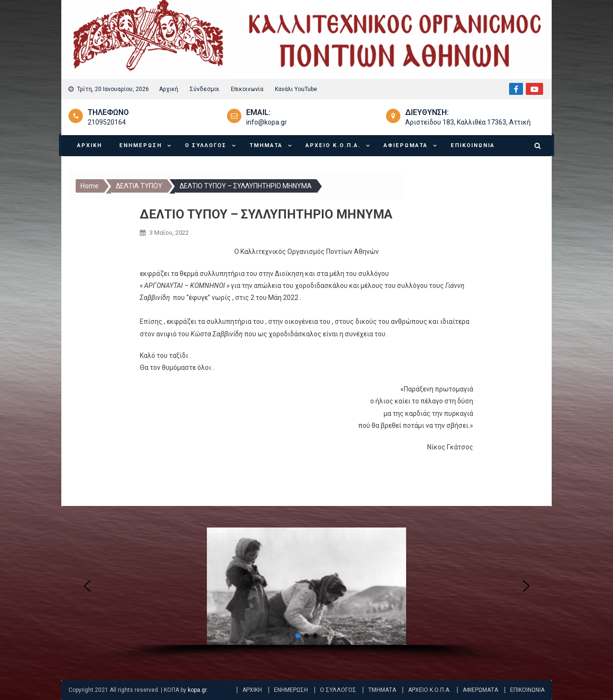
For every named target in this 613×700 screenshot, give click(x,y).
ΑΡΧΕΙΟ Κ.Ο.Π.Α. (333, 145)
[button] (87, 586)
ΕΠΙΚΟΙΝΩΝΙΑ (473, 145)
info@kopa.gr (267, 122)
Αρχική (169, 89)
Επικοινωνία (247, 89)
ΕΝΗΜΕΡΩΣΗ (141, 145)
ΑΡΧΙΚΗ (90, 145)
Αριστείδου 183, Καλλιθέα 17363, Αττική (468, 122)
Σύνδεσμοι (204, 89)
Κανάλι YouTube (296, 89)
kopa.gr (197, 690)
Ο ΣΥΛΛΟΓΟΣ (206, 145)
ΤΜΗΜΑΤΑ (266, 145)
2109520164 (107, 122)
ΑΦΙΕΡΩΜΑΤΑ (406, 145)
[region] (307, 597)
